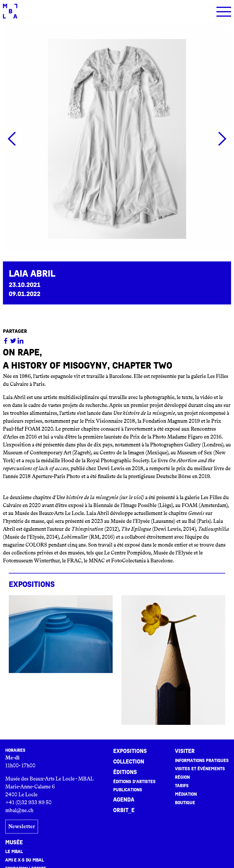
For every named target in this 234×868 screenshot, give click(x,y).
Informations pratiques (202, 761)
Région (182, 777)
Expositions (130, 751)
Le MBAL (14, 852)
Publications (128, 790)
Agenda (124, 800)
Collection (129, 762)
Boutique (185, 803)
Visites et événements (200, 769)
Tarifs (182, 786)
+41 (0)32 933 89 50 (28, 802)
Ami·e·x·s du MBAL (25, 860)
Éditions (125, 772)
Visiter (185, 751)
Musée (14, 843)
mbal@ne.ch (19, 810)
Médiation (186, 794)
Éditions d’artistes (134, 782)
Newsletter (22, 826)
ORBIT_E (124, 810)
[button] (12, 139)
